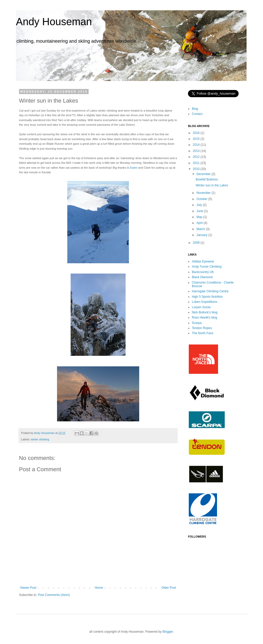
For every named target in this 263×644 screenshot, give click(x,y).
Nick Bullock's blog (205, 312)
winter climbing (40, 439)
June (200, 211)
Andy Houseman (54, 22)
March (201, 229)
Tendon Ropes (202, 328)
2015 (197, 139)
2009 (197, 243)
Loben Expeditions (205, 302)
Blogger (168, 632)
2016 (197, 133)
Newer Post (28, 588)
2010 (197, 169)
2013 (197, 151)
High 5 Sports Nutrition (207, 297)
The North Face (203, 333)
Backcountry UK (203, 272)
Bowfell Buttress (207, 179)
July (200, 205)
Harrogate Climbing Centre (210, 291)
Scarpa (197, 323)
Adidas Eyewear (203, 261)
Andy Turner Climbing (207, 267)
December (204, 174)
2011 (197, 163)
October (202, 199)
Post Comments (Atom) (54, 595)
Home (99, 588)
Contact (197, 114)
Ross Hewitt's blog (204, 318)
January (202, 235)
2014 (197, 145)
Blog (195, 109)
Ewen (134, 168)
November (204, 193)
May (200, 217)
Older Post (169, 588)
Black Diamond (202, 277)
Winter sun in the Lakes (212, 185)
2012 (197, 157)
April (200, 223)
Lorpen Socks (201, 307)
